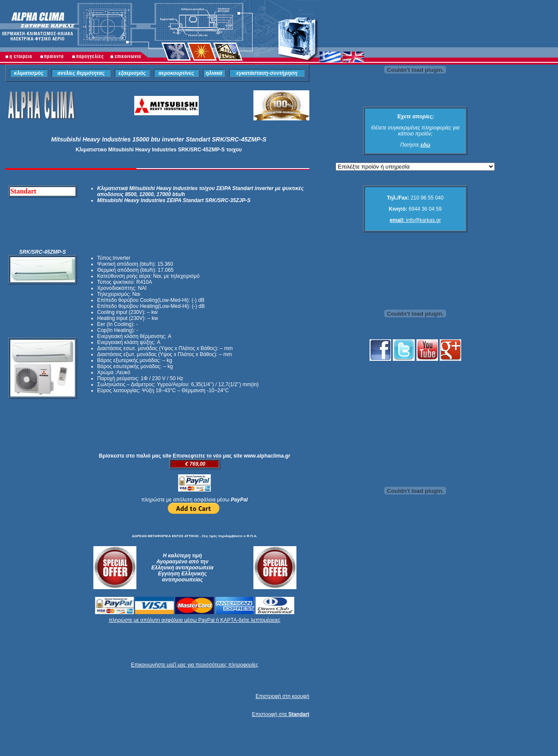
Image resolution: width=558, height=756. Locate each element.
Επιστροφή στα (280, 714)
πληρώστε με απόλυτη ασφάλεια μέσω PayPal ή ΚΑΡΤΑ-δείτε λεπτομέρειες (195, 620)
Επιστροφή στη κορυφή (282, 696)
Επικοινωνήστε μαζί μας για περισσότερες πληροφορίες (195, 665)
